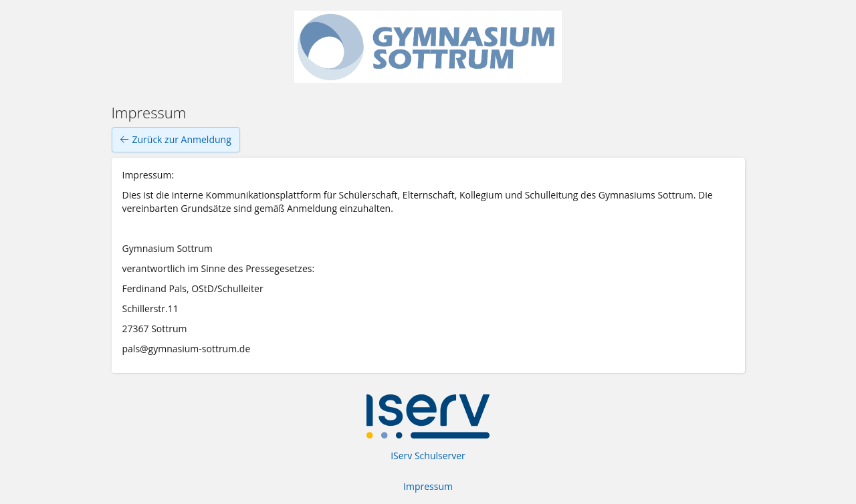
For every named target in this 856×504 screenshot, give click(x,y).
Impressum (428, 486)
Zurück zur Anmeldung (176, 140)
